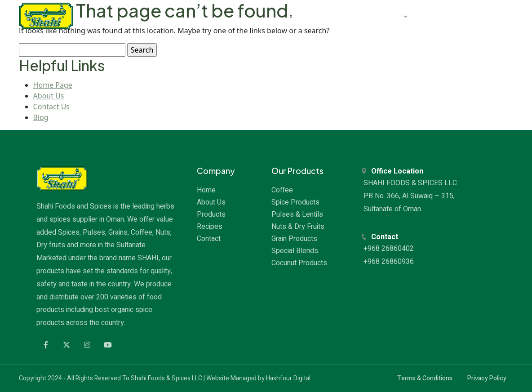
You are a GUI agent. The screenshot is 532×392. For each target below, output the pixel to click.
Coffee (282, 190)
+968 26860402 (390, 249)
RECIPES (435, 16)
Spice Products (295, 202)
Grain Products (294, 239)
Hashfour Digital (288, 378)
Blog (41, 117)
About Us (49, 96)
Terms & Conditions (425, 378)
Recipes (210, 227)
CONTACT (481, 16)
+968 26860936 (390, 262)
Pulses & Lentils (297, 214)
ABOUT (337, 16)
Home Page (53, 85)
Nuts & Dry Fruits (298, 227)
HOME (299, 16)
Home (206, 190)
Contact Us (51, 107)
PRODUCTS (383, 16)
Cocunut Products (299, 263)
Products (211, 214)
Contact (209, 239)
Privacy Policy (487, 378)
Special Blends (295, 251)
